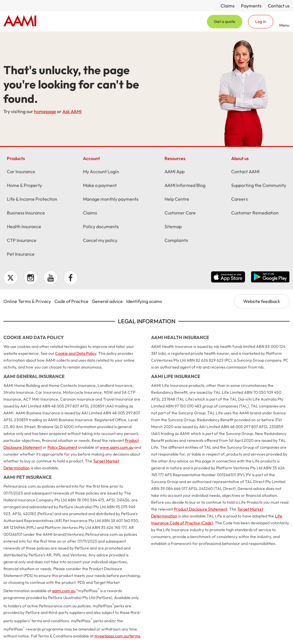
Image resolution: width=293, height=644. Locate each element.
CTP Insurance (22, 241)
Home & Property (24, 186)
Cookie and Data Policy (76, 353)
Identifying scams (144, 301)
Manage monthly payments (111, 200)
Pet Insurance (21, 255)
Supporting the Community (259, 186)
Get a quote (225, 21)
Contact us (279, 6)
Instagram (31, 278)
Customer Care (180, 213)
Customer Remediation (255, 213)
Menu (284, 25)
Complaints (176, 241)
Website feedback (262, 301)
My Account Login (101, 172)
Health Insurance (24, 227)
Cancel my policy (100, 241)
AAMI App (175, 172)
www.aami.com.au (116, 447)
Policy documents (101, 227)
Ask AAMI (72, 111)
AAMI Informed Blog (185, 186)
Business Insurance (26, 213)
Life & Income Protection (32, 200)
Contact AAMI (245, 172)
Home (20, 21)
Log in (261, 21)
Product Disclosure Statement (201, 509)
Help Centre (177, 200)
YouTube (51, 278)
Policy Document (62, 447)
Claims (228, 6)
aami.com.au (64, 591)
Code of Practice (71, 301)
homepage (45, 111)
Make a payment (100, 186)
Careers (239, 200)
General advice (107, 301)
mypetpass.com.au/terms (117, 636)
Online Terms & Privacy (27, 301)
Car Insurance (21, 172)
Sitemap (173, 227)
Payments (251, 6)
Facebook (71, 278)
